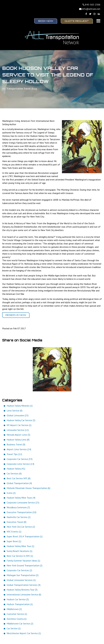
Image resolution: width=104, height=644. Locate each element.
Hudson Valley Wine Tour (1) (20, 546)
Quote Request (77, 21)
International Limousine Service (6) (24, 594)
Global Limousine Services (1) (21, 580)
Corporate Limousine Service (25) (23, 502)
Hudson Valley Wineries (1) (20, 406)
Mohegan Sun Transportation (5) (23, 575)
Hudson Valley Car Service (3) (21, 420)
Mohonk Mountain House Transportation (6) (28, 488)
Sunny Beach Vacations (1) (19, 551)
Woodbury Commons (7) (18, 507)
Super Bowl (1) (14, 541)
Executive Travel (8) (17, 522)
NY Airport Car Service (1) (19, 425)
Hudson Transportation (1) (20, 604)
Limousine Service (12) (18, 430)
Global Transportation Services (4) (24, 585)
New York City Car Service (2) (21, 527)
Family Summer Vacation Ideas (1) (23, 561)
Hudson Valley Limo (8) (18, 440)
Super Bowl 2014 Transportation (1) (25, 536)
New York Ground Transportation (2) (25, 565)
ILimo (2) (11, 493)
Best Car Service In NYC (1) (20, 556)
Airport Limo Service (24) (19, 449)
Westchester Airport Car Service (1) (24, 633)
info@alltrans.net (91, 9)
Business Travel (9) (16, 444)
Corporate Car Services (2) (19, 570)
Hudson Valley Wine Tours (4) (21, 498)
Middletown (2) (14, 609)
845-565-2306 (93, 5)
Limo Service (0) (15, 411)
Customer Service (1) (17, 614)
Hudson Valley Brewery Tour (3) (22, 590)
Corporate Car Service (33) (20, 459)
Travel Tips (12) (14, 454)
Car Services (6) (14, 473)
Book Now (46, 21)
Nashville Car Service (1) (19, 517)
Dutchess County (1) (17, 619)
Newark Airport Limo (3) (18, 435)
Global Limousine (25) (18, 415)
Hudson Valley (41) (16, 469)
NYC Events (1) (14, 532)
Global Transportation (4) (19, 483)
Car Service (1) (14, 628)
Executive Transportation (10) (21, 512)
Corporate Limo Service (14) (20, 464)
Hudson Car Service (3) (18, 599)
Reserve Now (16, 315)
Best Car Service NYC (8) (19, 478)
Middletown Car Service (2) (20, 624)
